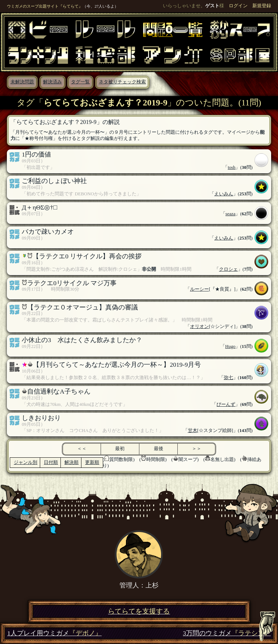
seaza (231, 214)
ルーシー (199, 289)
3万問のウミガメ (227, 633)
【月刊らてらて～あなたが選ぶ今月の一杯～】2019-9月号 (117, 365)
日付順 (51, 462)
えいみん (224, 194)
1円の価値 (36, 154)
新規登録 (262, 6)
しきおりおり (41, 418)
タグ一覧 (80, 82)
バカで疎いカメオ (48, 232)
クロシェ (228, 269)
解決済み (52, 82)
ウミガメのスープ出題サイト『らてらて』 (45, 6)
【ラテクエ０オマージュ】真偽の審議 (83, 307)
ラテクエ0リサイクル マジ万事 (72, 283)
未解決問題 (22, 82)
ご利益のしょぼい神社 (54, 181)
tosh (231, 167)
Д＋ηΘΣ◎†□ (39, 207)
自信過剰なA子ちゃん (59, 391)
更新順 (92, 462)
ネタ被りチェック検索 (122, 82)
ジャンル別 (26, 462)
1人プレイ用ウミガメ (54, 633)
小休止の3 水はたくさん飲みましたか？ (82, 340)
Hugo (230, 346)
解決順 (71, 462)
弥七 (228, 378)
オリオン (199, 327)
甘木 (193, 431)
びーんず (226, 404)
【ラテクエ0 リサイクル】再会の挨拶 (87, 256)
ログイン (238, 6)
